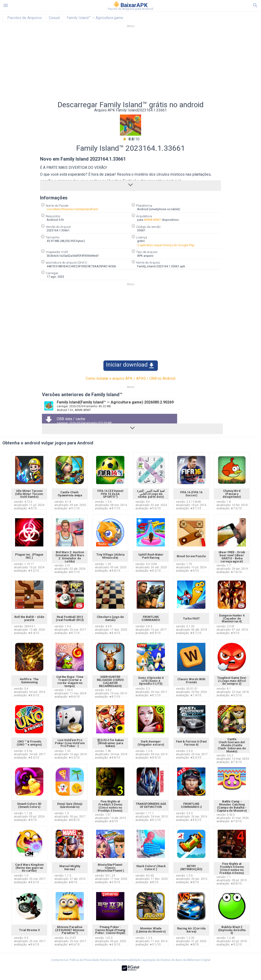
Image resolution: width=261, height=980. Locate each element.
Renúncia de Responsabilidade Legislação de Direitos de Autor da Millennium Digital (155, 960)
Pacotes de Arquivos (25, 18)
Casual (54, 18)
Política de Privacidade (84, 960)
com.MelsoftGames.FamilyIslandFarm (72, 209)
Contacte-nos (60, 960)
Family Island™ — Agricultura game (95, 18)
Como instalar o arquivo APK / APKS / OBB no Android (130, 378)
